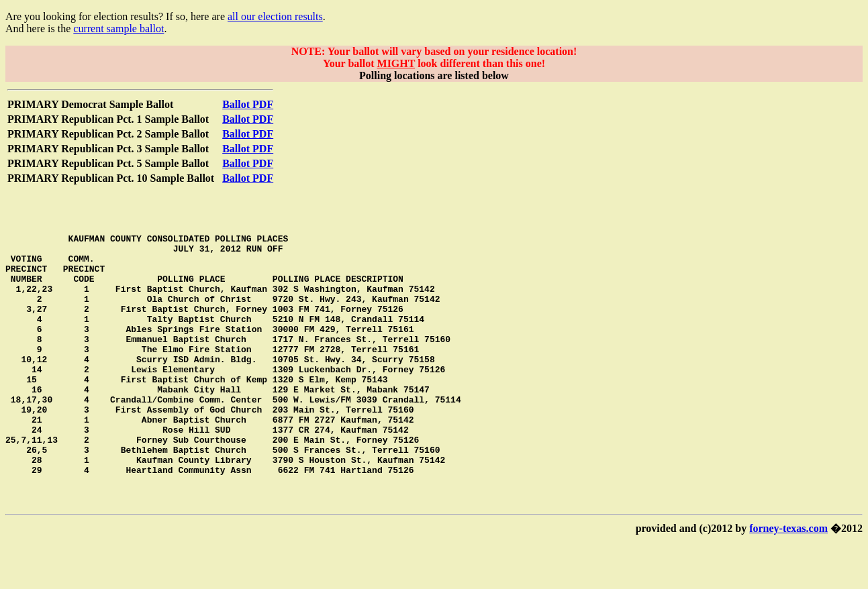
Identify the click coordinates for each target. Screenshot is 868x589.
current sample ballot (118, 29)
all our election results (275, 16)
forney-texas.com (788, 577)
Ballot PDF (248, 104)
